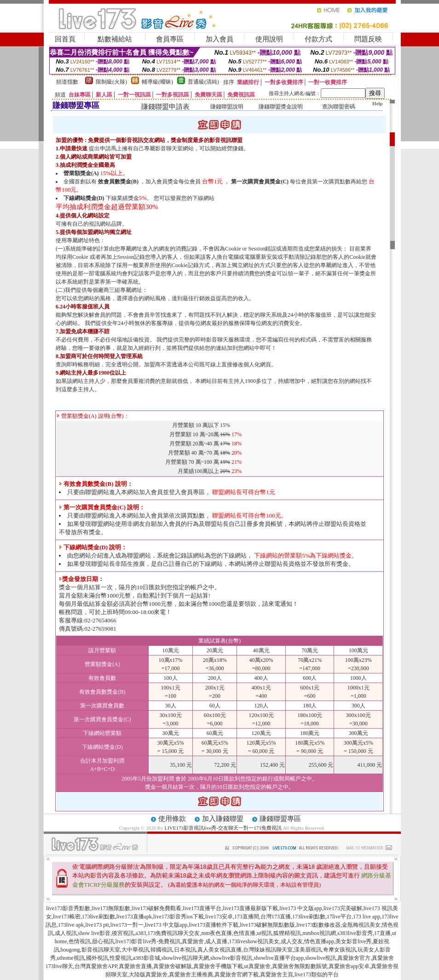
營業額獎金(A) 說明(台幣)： (93, 416)
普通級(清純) (203, 82)
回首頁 (65, 39)
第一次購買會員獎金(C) (260, 182)
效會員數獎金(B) (118, 182)
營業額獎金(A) (81, 173)
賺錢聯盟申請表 (165, 107)
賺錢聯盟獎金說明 (281, 107)
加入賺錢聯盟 (223, 819)
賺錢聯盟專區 (280, 819)
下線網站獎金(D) (84, 198)
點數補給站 (115, 39)
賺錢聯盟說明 (227, 107)
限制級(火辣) (111, 82)
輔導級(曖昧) (157, 82)
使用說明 (269, 39)
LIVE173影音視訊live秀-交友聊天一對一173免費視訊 (223, 828)
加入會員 (219, 39)
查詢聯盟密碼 (339, 107)
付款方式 (318, 39)
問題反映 (368, 39)
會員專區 (170, 39)
